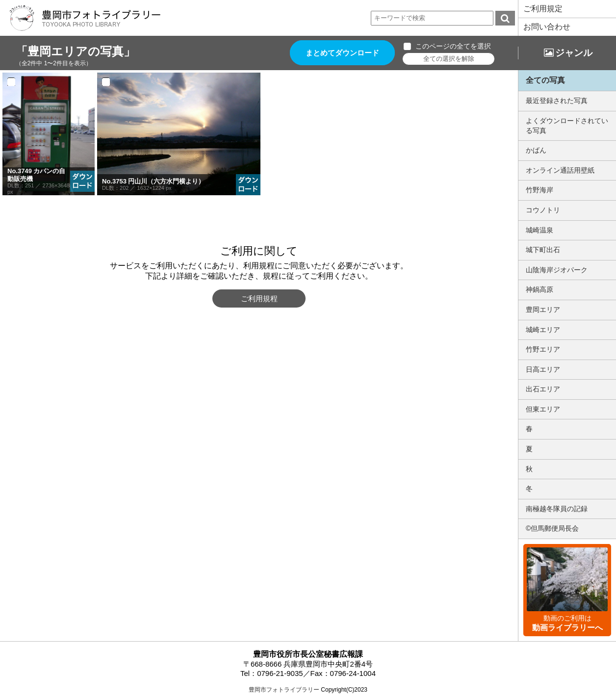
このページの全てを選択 (453, 46)
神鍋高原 (539, 289)
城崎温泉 (539, 230)
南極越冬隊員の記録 (557, 509)
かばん (536, 150)
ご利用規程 (259, 298)
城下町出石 (543, 250)
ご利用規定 (543, 9)
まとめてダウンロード (342, 53)
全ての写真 (545, 80)
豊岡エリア (543, 310)
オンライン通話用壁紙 (560, 170)
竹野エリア (543, 349)
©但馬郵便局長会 (552, 528)
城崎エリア (543, 330)
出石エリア (543, 389)
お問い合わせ (547, 27)
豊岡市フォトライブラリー (284, 690)
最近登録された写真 (557, 101)
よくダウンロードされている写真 (567, 126)
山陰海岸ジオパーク (557, 270)
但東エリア (543, 409)
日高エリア (543, 369)
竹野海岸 (539, 190)
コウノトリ (543, 210)
